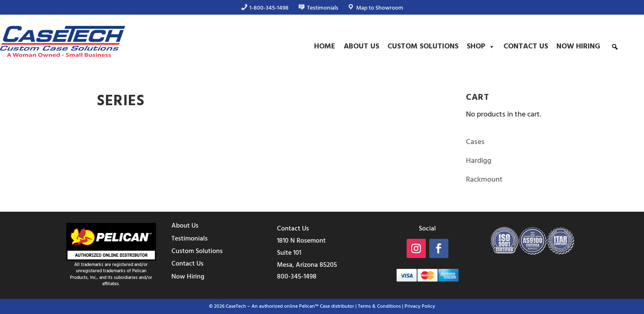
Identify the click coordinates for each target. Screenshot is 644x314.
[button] (615, 47)
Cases (475, 142)
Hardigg (479, 161)
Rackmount (484, 180)
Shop (481, 47)
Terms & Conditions (379, 306)
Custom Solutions (423, 47)
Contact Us (526, 47)
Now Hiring (578, 47)
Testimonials (190, 239)
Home (325, 47)
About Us (361, 47)
